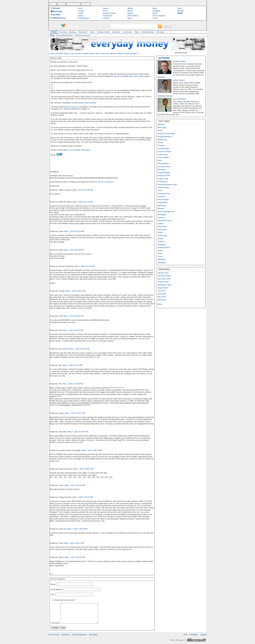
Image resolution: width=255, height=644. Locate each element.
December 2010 (164, 276)
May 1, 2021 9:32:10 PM (75, 485)
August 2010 (163, 288)
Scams (161, 238)
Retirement (83, 32)
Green (105, 11)
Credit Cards (163, 155)
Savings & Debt (103, 32)
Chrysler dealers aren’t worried (84, 103)
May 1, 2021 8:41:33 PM (85, 266)
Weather (181, 11)
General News (164, 187)
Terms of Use (54, 635)
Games (106, 8)
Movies (130, 13)
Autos (53, 4)
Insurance (116, 32)
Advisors (161, 124)
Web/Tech (162, 259)
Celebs (81, 13)
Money (62, 4)
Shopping (156, 11)
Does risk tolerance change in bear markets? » (120, 53)
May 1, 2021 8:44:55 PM (76, 291)
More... (161, 304)
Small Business (148, 32)
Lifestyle (86, 4)
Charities (161, 145)
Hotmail (195, 4)
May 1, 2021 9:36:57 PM (83, 497)
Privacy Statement (79, 635)
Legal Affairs (163, 202)
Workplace (162, 263)
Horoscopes (107, 16)
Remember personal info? (63, 600)
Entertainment (74, 4)
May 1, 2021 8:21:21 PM (83, 202)
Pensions (161, 218)
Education (162, 169)
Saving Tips (162, 236)
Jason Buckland (179, 99)
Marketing (162, 206)
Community (127, 32)
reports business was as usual (70, 107)
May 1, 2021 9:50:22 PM (75, 557)
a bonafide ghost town (129, 76)
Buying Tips (162, 140)
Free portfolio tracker (64, 35)
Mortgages (162, 214)
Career (161, 142)
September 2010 (164, 285)
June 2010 (162, 294)
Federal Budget (164, 173)
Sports (155, 13)
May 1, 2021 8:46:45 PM (74, 316)
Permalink (86, 150)
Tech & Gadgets (159, 16)
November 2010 (164, 279)
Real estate (162, 226)
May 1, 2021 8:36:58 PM (74, 250)
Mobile (130, 8)
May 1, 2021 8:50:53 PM (73, 330)
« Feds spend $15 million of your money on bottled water (71, 53)
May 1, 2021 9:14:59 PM (73, 384)
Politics (161, 224)
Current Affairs (75, 150)
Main (98, 53)
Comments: (55, 623)
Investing (63, 32)
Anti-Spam (93, 635)
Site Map (160, 32)
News (155, 8)
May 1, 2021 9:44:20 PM (78, 529)
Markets (161, 208)
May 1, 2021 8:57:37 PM (73, 365)
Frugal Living (163, 179)
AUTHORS (164, 58)
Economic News (164, 167)
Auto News (162, 128)
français (202, 27)
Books (160, 130)
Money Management (166, 212)
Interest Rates (163, 200)
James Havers (179, 80)
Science (161, 241)
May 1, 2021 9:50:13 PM (74, 543)
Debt (160, 161)
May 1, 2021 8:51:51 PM (80, 349)
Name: (53, 584)
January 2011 (163, 273)
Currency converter (82, 35)
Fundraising (162, 181)
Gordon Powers (179, 61)
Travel (155, 18)
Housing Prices (164, 193)
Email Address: (57, 589)
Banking (73, 32)
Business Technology (166, 134)
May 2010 (162, 297)
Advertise (65, 635)
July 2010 (162, 291)
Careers (81, 11)
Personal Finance (165, 220)
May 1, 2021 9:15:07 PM (75, 413)
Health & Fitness (109, 13)
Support (204, 635)
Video (203, 4)
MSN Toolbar (133, 16)
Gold (160, 190)
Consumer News (164, 151)
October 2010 (163, 282)
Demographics (164, 163)
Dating (80, 16)
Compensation (164, 148)
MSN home (185, 4)
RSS (185, 635)
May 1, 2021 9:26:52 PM (78, 432)
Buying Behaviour (165, 136)
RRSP (160, 232)
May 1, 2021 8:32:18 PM (74, 231)
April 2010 (162, 300)
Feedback (194, 635)
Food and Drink (164, 175)
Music (130, 18)
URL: (53, 595)
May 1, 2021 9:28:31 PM (83, 469)
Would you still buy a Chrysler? (101, 182)
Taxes (92, 32)
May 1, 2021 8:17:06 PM (83, 190)
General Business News (167, 185)
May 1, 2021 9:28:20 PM (92, 450)
